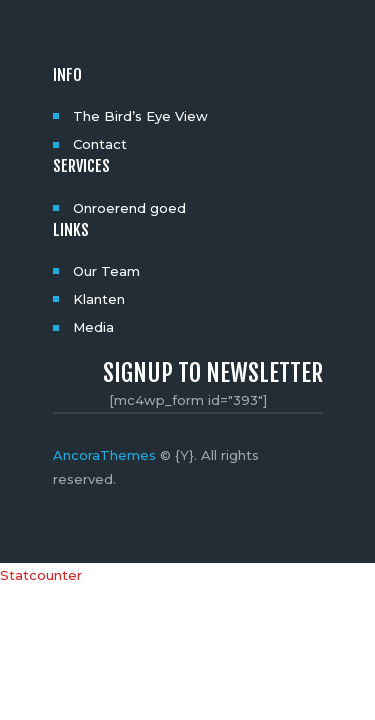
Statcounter (41, 575)
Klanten (99, 299)
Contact (100, 144)
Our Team (106, 271)
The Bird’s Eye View (140, 116)
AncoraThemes (104, 455)
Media (93, 327)
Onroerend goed (129, 208)
